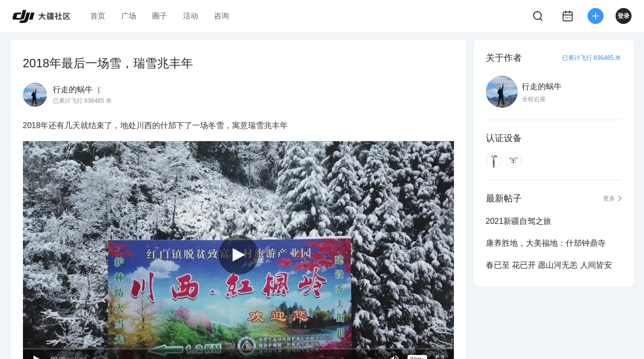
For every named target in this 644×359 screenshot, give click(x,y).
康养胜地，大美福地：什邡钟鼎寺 (546, 243)
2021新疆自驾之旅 (519, 221)
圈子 (160, 16)
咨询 (221, 16)
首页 (98, 16)
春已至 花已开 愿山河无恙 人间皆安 (549, 265)
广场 (129, 16)
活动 (191, 16)
